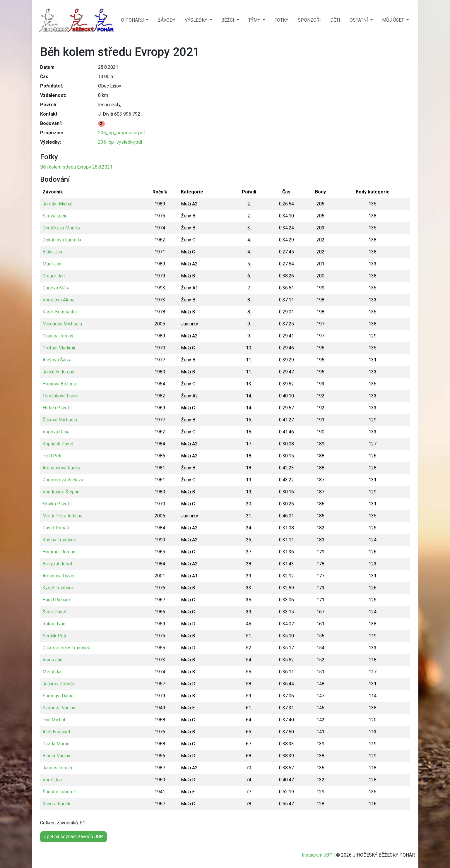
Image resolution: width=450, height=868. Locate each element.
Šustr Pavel (54, 612)
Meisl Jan (53, 672)
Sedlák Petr (54, 636)
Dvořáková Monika (61, 228)
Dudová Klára (56, 288)
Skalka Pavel (56, 504)
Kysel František (58, 588)
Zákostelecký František (66, 648)
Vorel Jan (52, 780)
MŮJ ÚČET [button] (394, 20)
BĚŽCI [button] (228, 20)
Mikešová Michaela (62, 324)
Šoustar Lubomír (59, 792)
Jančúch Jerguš (58, 372)
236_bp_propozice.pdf (122, 133)
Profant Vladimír (59, 348)
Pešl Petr (52, 456)
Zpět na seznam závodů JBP (73, 837)
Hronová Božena (59, 384)
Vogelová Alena (58, 300)
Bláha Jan (52, 252)
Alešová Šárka (57, 360)
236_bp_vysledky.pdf (120, 142)
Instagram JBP (317, 855)
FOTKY (281, 20)
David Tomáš (56, 528)
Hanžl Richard (56, 600)
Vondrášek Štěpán (61, 492)
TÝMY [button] (255, 20)
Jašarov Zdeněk (59, 684)
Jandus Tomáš (57, 768)
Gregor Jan (54, 276)
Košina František (59, 540)
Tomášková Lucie (60, 396)
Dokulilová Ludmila (62, 240)
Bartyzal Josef (58, 564)
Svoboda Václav (59, 708)
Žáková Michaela (60, 420)
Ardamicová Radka (61, 468)
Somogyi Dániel (59, 696)
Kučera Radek (57, 804)
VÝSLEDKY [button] (197, 20)
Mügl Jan (52, 264)
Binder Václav (56, 756)
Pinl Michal (54, 720)
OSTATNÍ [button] (359, 20)
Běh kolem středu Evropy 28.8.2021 (76, 167)
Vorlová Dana (56, 432)
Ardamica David (58, 576)
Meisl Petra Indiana (62, 516)
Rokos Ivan (54, 624)
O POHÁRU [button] (133, 20)
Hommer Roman (59, 552)
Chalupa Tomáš (58, 336)
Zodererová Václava (63, 480)
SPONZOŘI (309, 20)
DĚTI (335, 20)
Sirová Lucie (55, 216)
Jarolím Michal (57, 204)
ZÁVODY (167, 20)
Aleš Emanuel (56, 732)
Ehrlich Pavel (56, 408)
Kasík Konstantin (60, 312)
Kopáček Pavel (58, 444)
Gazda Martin (56, 744)
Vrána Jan (52, 660)
